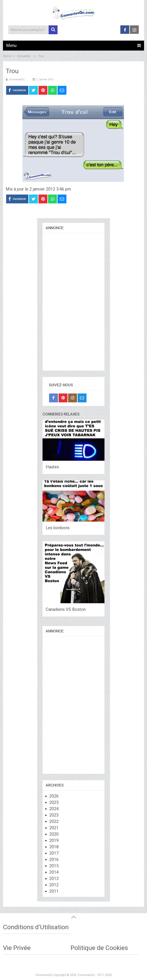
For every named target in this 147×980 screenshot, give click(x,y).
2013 (54, 879)
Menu (11, 45)
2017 (54, 853)
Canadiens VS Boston (66, 609)
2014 (54, 872)
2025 (54, 802)
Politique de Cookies (99, 948)
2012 (54, 885)
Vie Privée (17, 948)
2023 (54, 815)
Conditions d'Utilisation (36, 927)
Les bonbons (58, 528)
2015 (54, 866)
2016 (54, 859)
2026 (54, 796)
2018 (54, 847)
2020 (54, 834)
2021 (54, 828)
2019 (54, 840)
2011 (54, 891)
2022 (54, 821)
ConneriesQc (17, 79)
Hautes (52, 467)
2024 (54, 809)
